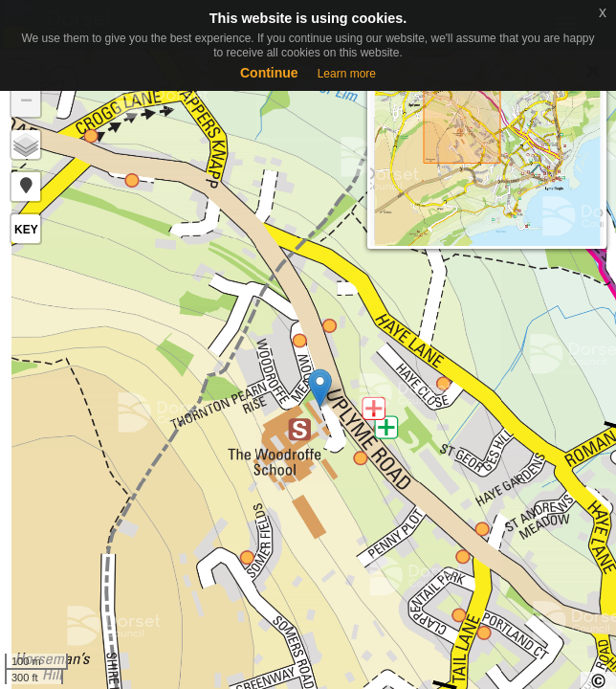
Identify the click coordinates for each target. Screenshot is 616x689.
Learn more (347, 74)
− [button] (26, 102)
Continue (269, 73)
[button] (26, 187)
